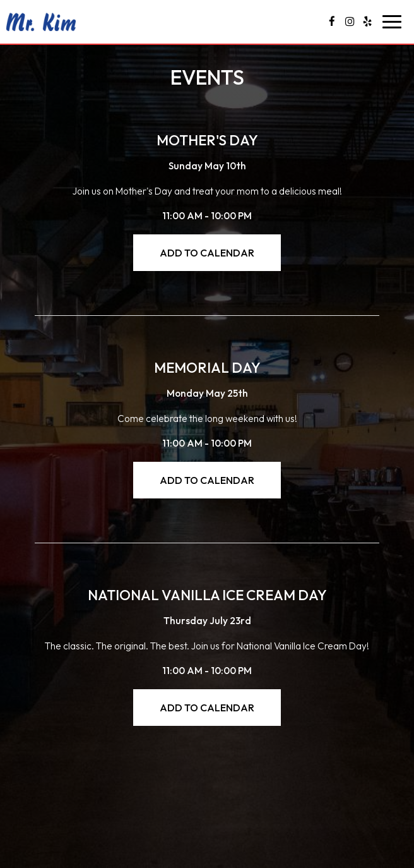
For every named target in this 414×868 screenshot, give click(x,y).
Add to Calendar (207, 253)
